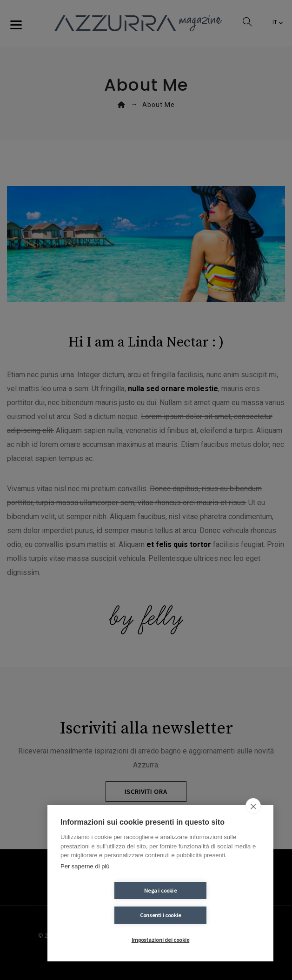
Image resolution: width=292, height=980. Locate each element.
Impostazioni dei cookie (161, 940)
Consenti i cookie (216, 915)
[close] (253, 831)
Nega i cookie (105, 915)
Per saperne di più (85, 891)
